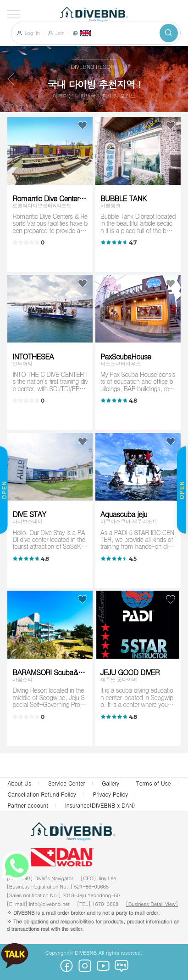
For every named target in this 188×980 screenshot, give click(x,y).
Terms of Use (154, 783)
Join (60, 33)
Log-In (32, 33)
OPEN (181, 490)
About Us (19, 783)
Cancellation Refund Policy (41, 794)
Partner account (28, 805)
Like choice (83, 125)
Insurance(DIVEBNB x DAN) (100, 805)
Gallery (111, 783)
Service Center (67, 783)
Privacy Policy (111, 794)
